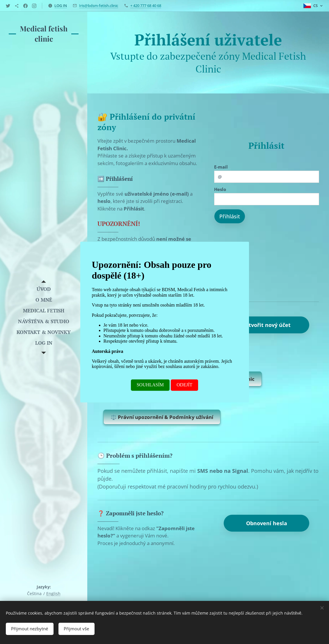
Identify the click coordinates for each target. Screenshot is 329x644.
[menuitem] (44, 289)
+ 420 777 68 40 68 (146, 6)
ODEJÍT (184, 385)
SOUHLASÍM (150, 385)
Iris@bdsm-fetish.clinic (99, 6)
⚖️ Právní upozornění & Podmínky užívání (166, 418)
